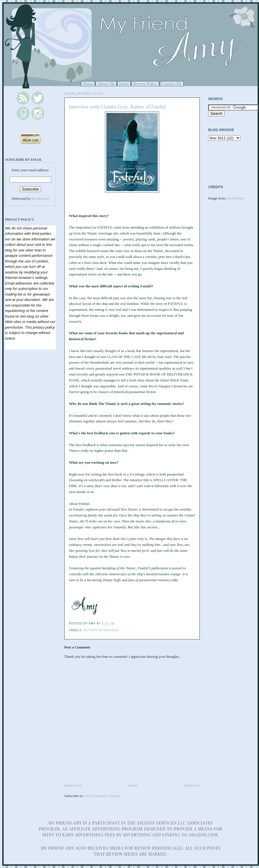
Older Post (192, 785)
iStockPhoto (235, 198)
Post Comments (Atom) (102, 796)
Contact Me (172, 84)
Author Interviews (101, 630)
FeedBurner (40, 198)
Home (88, 84)
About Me (106, 84)
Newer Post (73, 785)
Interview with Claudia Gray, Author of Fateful (118, 107)
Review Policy (145, 84)
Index (124, 84)
